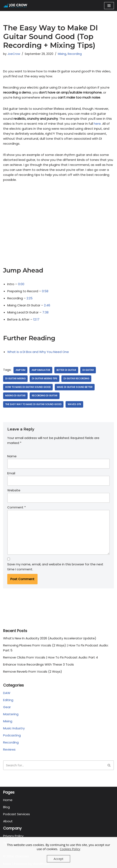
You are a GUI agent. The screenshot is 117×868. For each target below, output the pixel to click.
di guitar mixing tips (44, 379)
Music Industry (14, 728)
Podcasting (12, 735)
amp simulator (41, 370)
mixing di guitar (15, 396)
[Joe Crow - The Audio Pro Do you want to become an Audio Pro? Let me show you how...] (16, 6)
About (8, 821)
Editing (8, 700)
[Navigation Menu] (109, 6)
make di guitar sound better (75, 387)
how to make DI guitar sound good (28, 387)
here (97, 124)
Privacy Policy (13, 836)
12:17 (36, 319)
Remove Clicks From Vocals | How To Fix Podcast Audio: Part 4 (51, 657)
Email (11, 473)
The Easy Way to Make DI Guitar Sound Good (33, 404)
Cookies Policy (70, 849)
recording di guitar (45, 396)
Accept (59, 859)
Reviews (9, 749)
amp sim (20, 370)
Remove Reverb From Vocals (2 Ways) (33, 671)
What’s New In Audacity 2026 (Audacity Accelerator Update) (50, 638)
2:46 (47, 305)
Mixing (62, 54)
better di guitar (66, 370)
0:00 (21, 284)
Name (12, 456)
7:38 (45, 312)
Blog (6, 807)
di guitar (88, 370)
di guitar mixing (15, 379)
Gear (7, 707)
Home (8, 800)
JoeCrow (14, 54)
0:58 (45, 291)
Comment (16, 507)
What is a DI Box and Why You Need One (38, 352)
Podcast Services (16, 814)
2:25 (30, 298)
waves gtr (74, 404)
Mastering (11, 714)
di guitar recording (76, 379)
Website (14, 490)
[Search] (54, 765)
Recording (75, 54)
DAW (7, 693)
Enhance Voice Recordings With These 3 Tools (38, 664)
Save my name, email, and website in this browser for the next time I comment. (55, 567)
